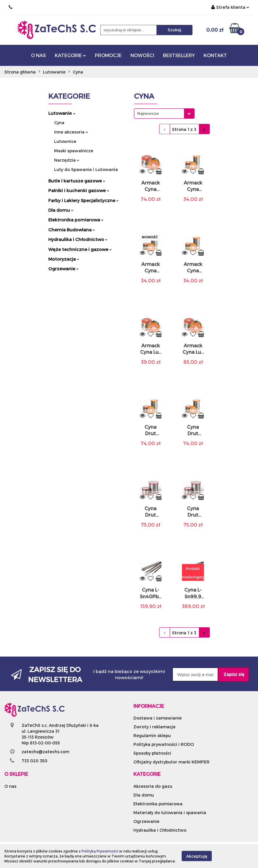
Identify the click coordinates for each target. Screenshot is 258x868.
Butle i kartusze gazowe (77, 181)
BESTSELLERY (179, 55)
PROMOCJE (108, 55)
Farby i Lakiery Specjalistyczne (84, 200)
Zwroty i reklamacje (154, 727)
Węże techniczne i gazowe (80, 249)
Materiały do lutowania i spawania (170, 813)
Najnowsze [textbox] (148, 113)
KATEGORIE (70, 55)
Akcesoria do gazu (153, 786)
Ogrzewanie (63, 269)
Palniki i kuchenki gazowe (79, 190)
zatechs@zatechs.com (45, 752)
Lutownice (65, 141)
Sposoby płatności (152, 753)
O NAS (38, 55)
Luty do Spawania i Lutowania (86, 169)
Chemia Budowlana (72, 230)
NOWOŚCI (142, 55)
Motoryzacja (64, 259)
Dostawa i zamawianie (158, 718)
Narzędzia (67, 160)
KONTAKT (215, 55)
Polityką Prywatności (100, 851)
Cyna (59, 123)
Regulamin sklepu (152, 735)
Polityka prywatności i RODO (164, 744)
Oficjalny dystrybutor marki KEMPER (171, 762)
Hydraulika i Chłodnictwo (78, 239)
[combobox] (164, 113)
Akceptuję (197, 856)
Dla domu (61, 210)
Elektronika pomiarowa (76, 220)
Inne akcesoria (71, 132)
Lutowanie (62, 113)
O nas (10, 786)
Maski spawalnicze (74, 151)
